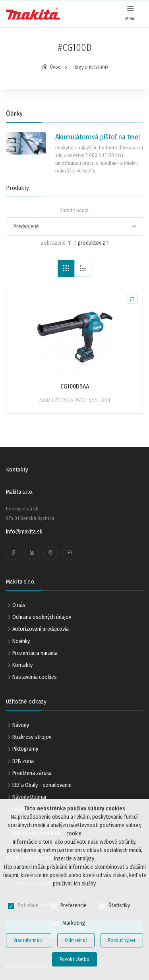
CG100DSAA (75, 386)
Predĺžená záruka (32, 773)
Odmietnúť (76, 940)
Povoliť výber (122, 940)
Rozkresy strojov (32, 737)
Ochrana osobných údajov (42, 617)
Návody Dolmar (30, 797)
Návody (21, 725)
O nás (19, 605)
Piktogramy (25, 749)
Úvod (55, 67)
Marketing (74, 923)
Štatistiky (119, 906)
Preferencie (74, 906)
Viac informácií (29, 940)
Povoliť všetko (74, 959)
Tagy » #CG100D (91, 67)
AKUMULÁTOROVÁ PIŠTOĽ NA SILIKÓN (75, 400)
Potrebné (28, 906)
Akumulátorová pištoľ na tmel (98, 137)
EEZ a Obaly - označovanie (42, 785)
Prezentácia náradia (35, 653)
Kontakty (22, 665)
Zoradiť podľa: (75, 210)
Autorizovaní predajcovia (41, 629)
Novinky (21, 641)
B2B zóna (23, 761)
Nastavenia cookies (35, 677)
